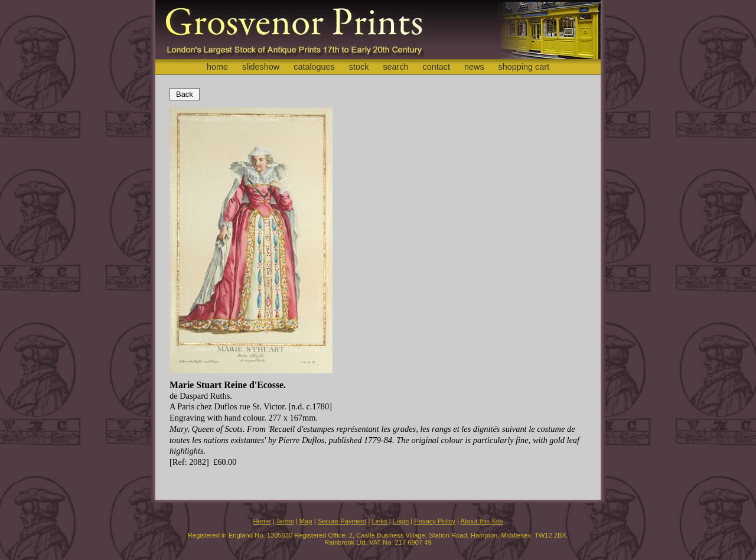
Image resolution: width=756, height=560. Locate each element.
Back (185, 94)
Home (262, 521)
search (395, 67)
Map (306, 521)
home (217, 67)
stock (359, 67)
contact (436, 67)
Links (380, 521)
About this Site (481, 521)
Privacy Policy (435, 521)
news (474, 67)
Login (401, 521)
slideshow (261, 67)
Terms (285, 521)
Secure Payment (342, 521)
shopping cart (524, 67)
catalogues (314, 67)
